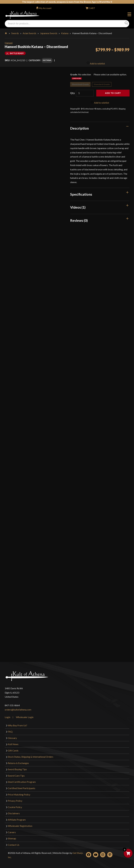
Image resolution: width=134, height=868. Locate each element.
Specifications (81, 192)
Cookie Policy (15, 805)
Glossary (12, 736)
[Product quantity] (85, 91)
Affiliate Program (17, 817)
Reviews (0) (79, 218)
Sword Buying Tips (17, 767)
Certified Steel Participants (22, 786)
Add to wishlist (96, 60)
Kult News (13, 742)
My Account (45, 8)
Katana (65, 33)
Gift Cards (13, 748)
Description (79, 126)
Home (6, 33)
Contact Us (14, 843)
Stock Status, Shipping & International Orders (31, 755)
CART (92, 8)
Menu (129, 15)
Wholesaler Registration (20, 824)
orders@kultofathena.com (18, 707)
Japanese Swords (49, 33)
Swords (15, 33)
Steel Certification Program (22, 780)
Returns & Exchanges (18, 761)
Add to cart (113, 91)
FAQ (10, 729)
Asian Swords (29, 33)
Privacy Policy (15, 798)
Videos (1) (78, 205)
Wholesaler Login (25, 715)
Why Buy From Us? (17, 723)
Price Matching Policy (19, 792)
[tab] (100, 126)
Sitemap (12, 836)
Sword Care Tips (16, 773)
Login (8, 715)
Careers (12, 830)
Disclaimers (14, 811)
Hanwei (9, 43)
